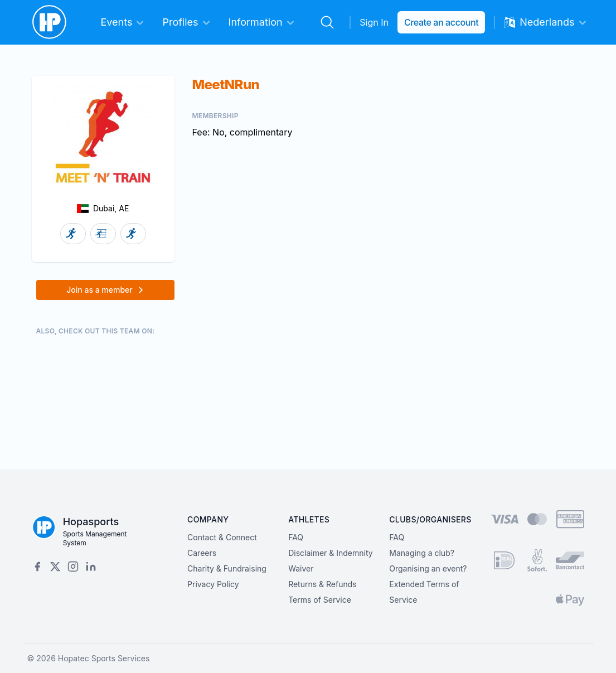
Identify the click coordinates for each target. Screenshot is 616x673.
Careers (202, 553)
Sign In (374, 22)
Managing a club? (422, 553)
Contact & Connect (222, 537)
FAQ (296, 537)
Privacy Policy (213, 584)
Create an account (441, 22)
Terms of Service (320, 600)
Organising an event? (428, 568)
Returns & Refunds (322, 584)
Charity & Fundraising (227, 568)
